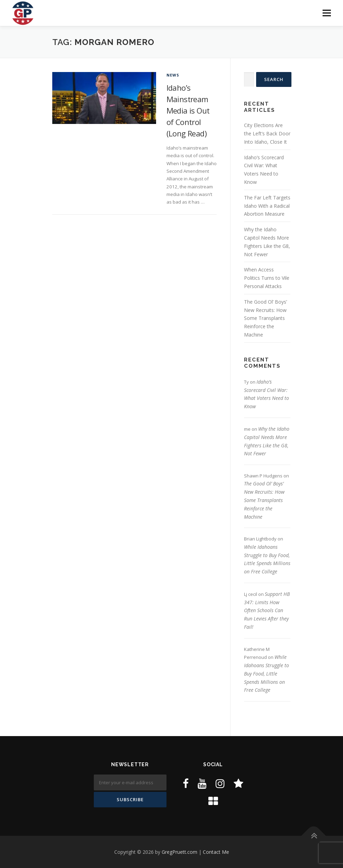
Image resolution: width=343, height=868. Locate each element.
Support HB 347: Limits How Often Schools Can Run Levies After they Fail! (267, 610)
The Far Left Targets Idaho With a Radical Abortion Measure (267, 206)
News (173, 75)
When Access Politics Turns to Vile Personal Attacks (267, 278)
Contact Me (216, 852)
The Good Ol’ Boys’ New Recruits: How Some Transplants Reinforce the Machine (265, 318)
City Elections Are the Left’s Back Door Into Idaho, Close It (267, 133)
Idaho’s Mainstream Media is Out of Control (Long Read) (188, 110)
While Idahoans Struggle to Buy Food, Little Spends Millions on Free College (267, 673)
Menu (327, 13)
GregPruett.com (179, 852)
